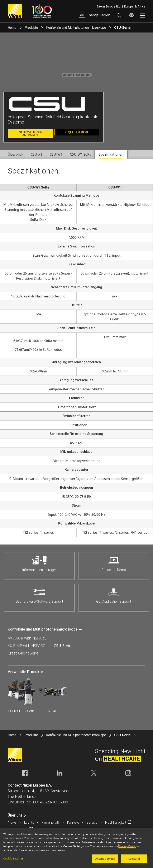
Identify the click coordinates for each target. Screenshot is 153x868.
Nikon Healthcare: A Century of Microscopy (42, 11)
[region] (76, 848)
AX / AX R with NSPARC (27, 638)
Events (29, 822)
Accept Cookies (105, 859)
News (12, 822)
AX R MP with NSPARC (26, 646)
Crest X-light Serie (23, 653)
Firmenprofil (51, 822)
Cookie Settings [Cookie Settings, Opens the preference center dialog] (13, 858)
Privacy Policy (127, 846)
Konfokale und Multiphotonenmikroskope (76, 28)
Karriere (73, 822)
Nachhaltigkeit (116, 822)
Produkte (31, 28)
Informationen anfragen (30, 133)
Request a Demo (77, 132)
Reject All (134, 859)
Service (92, 822)
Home (12, 28)
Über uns (15, 815)
